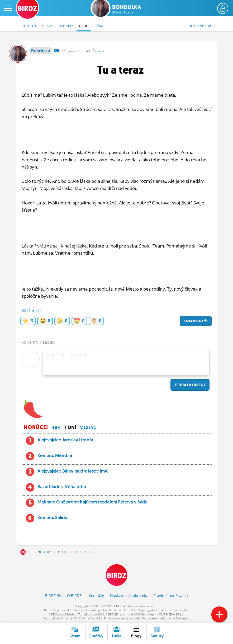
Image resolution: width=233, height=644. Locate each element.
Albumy (66, 26)
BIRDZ (23, 552)
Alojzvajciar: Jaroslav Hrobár (65, 440)
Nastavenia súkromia (129, 596)
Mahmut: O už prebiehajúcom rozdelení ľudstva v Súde (93, 502)
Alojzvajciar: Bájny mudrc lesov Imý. (73, 471)
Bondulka (127, 9)
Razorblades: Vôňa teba (62, 487)
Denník (32, 311)
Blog (84, 26)
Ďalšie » (98, 51)
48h (56, 427)
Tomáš (83, 614)
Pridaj (190, 385)
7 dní (70, 427)
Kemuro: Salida (52, 517)
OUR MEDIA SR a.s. (122, 606)
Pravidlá (171, 596)
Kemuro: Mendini (55, 455)
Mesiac (88, 427)
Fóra (99, 26)
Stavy (48, 26)
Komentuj (196, 321)
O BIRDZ (75, 596)
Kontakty (96, 596)
